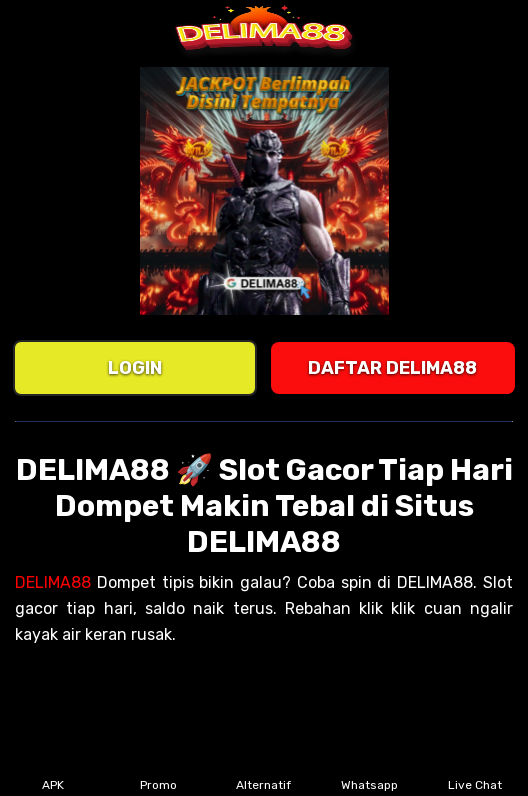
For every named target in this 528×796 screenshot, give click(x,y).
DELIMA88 (53, 582)
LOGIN (135, 368)
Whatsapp (369, 772)
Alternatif (263, 772)
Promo (158, 772)
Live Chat (475, 772)
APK (53, 772)
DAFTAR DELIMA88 (392, 368)
